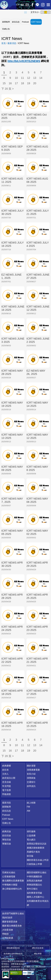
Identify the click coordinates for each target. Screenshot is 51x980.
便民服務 (31, 831)
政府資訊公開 (9, 778)
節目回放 (7, 836)
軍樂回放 (7, 844)
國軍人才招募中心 (35, 897)
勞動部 (5, 934)
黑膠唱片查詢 (33, 852)
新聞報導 (6, 22)
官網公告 (6, 29)
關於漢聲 (31, 766)
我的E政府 (7, 918)
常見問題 (7, 786)
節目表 (5, 770)
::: (26, 12)
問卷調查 (7, 794)
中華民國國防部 (34, 877)
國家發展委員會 (10, 922)
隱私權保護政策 (13, 948)
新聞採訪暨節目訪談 (37, 844)
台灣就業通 (8, 938)
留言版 (30, 856)
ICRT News (36, 22)
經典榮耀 (7, 766)
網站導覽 (38, 954)
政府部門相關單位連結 (13, 914)
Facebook (32, 5)
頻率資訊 (31, 786)
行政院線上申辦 (34, 864)
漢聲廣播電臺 (4, 5)
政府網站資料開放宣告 (13, 954)
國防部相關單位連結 (37, 872)
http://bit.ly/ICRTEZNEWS (24, 61)
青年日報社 (32, 889)
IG (43, 5)
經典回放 (27, 5)
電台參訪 (31, 840)
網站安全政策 (38, 948)
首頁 (4, 43)
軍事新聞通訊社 (34, 885)
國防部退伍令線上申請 (38, 860)
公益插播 (31, 836)
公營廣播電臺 (9, 877)
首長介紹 (31, 774)
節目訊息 (16, 22)
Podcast (26, 22)
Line (37, 5)
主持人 (5, 774)
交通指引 (31, 782)
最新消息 (12, 43)
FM (28, 807)
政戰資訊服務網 (34, 881)
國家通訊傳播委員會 (12, 926)
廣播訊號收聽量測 (35, 848)
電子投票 (7, 790)
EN (18, 5)
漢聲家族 (31, 778)
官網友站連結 (9, 872)
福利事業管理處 (34, 893)
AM (28, 811)
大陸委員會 (8, 930)
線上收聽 (22, 5)
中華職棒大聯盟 (10, 885)
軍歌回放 (7, 840)
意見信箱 (7, 782)
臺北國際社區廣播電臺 (13, 881)
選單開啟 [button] (48, 5)
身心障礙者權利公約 (12, 889)
